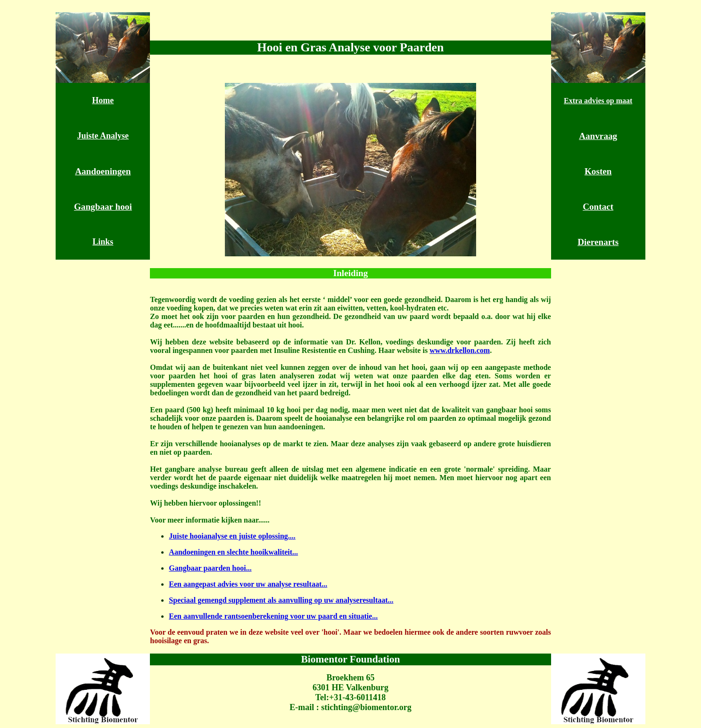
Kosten (598, 171)
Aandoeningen (103, 171)
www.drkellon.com (460, 350)
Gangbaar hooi (103, 207)
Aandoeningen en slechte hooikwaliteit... (233, 552)
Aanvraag (598, 136)
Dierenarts (598, 242)
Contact (598, 207)
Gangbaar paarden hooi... (210, 568)
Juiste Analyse (103, 136)
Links (103, 242)
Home (103, 100)
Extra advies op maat (598, 101)
